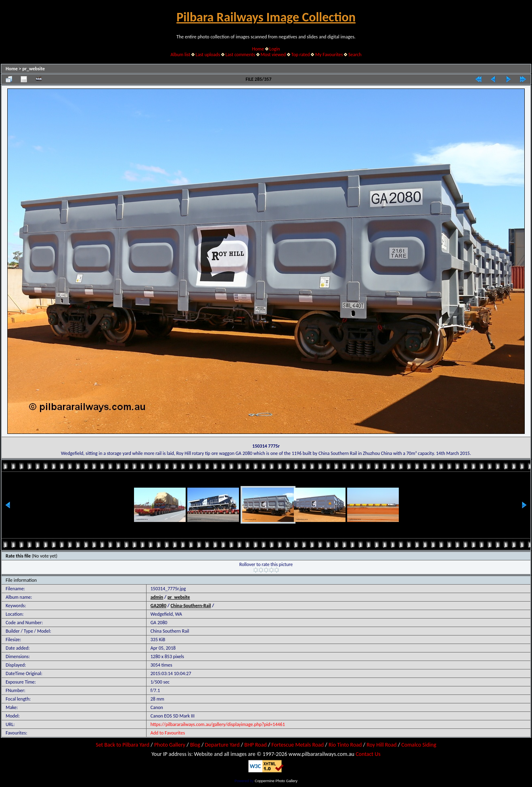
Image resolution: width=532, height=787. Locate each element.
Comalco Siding (419, 745)
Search (355, 55)
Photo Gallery (170, 745)
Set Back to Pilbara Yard (123, 745)
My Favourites (329, 55)
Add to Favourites (168, 733)
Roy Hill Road (381, 745)
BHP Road (256, 745)
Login (274, 49)
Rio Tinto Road (345, 745)
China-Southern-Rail (191, 606)
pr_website (34, 69)
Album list (180, 55)
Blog (195, 745)
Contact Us (368, 754)
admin (157, 597)
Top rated (301, 55)
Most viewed (273, 55)
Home (258, 49)
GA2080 (158, 606)
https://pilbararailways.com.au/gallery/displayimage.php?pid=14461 (218, 724)
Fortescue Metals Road (298, 745)
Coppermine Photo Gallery (276, 781)
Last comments (240, 55)
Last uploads (208, 55)
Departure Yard (222, 745)
